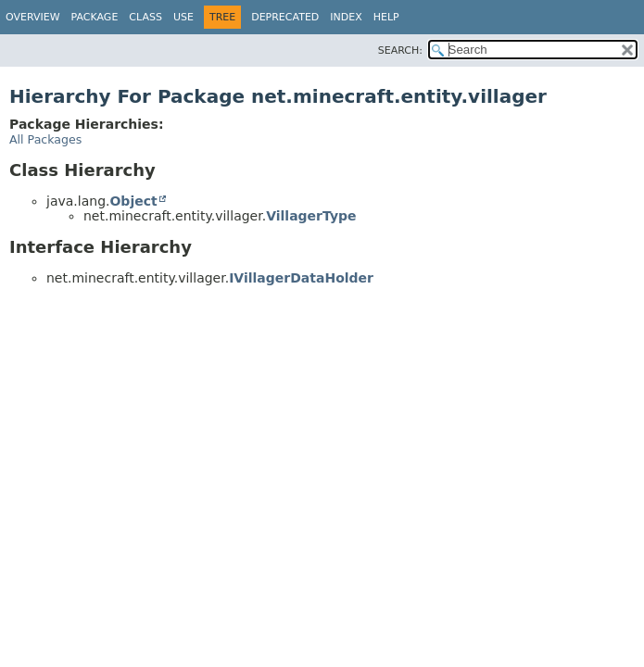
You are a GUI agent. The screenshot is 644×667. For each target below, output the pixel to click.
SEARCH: (400, 50)
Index (346, 17)
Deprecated (285, 17)
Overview (33, 17)
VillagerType (311, 216)
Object (133, 201)
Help (386, 17)
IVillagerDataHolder (301, 278)
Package (95, 17)
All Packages (45, 139)
